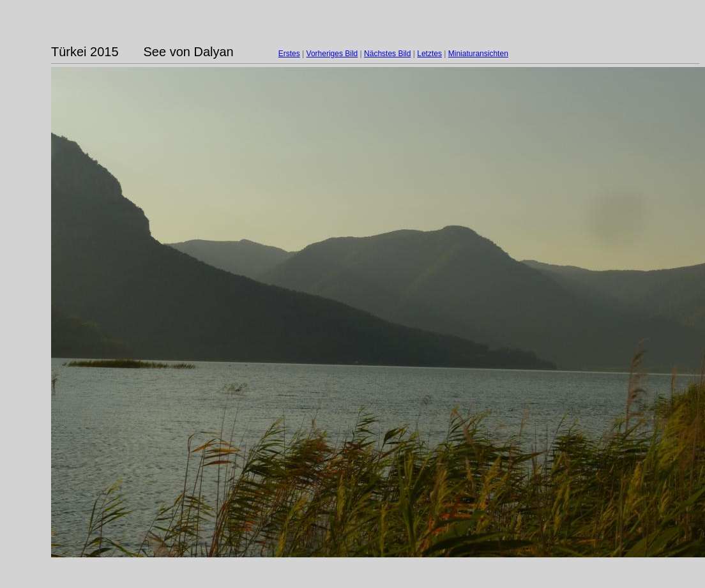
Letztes (429, 54)
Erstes (289, 54)
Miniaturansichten (478, 54)
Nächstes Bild (387, 54)
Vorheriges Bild (332, 54)
